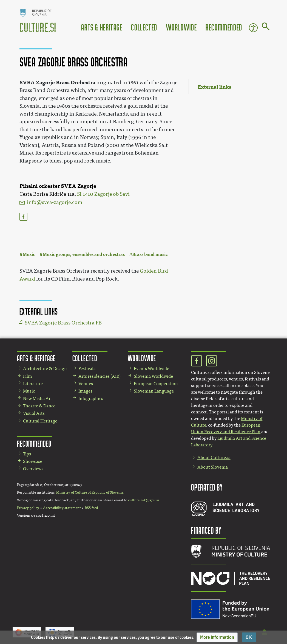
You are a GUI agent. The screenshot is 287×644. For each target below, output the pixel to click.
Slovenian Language (154, 391)
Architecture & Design (45, 369)
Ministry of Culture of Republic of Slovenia (90, 492)
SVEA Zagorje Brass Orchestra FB (63, 323)
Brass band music (150, 254)
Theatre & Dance (39, 406)
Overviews (33, 469)
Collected (144, 27)
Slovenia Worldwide (153, 376)
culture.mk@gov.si (143, 500)
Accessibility (253, 28)
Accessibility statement (62, 508)
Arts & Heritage (102, 27)
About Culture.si (214, 457)
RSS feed (91, 508)
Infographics (91, 398)
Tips (27, 454)
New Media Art (38, 398)
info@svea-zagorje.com (55, 202)
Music (29, 254)
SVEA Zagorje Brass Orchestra (57, 82)
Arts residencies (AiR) (100, 376)
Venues (86, 384)
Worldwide (181, 27)
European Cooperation (156, 384)
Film (27, 376)
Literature (33, 384)
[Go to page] (266, 27)
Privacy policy (28, 508)
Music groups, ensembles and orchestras (84, 254)
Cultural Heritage (40, 421)
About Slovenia (213, 467)
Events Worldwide (151, 369)
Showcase (33, 461)
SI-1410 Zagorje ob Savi (103, 194)
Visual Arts (34, 413)
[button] (217, 637)
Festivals (87, 369)
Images (85, 391)
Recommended (224, 27)
